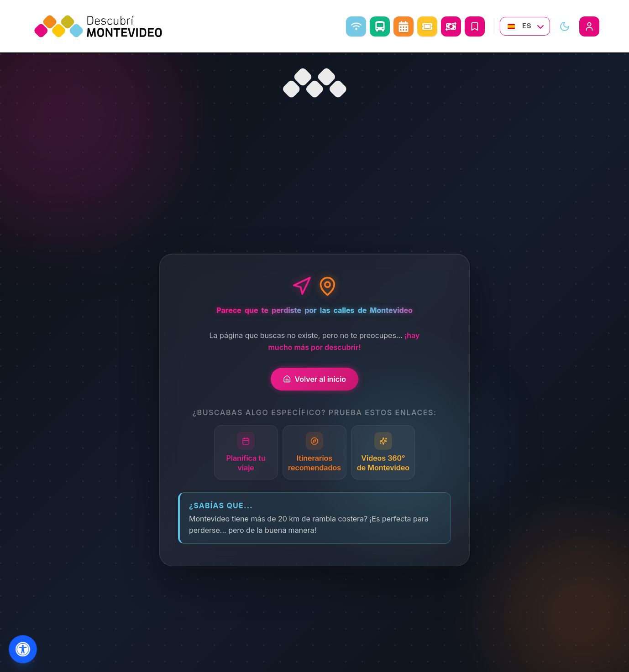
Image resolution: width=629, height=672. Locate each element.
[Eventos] (427, 26)
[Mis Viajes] (475, 26)
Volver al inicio (314, 379)
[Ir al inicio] (314, 83)
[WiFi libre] (356, 26)
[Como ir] (380, 26)
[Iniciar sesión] (589, 26)
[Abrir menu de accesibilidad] (23, 649)
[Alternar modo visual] (565, 26)
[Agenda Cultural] (404, 26)
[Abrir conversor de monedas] (451, 26)
